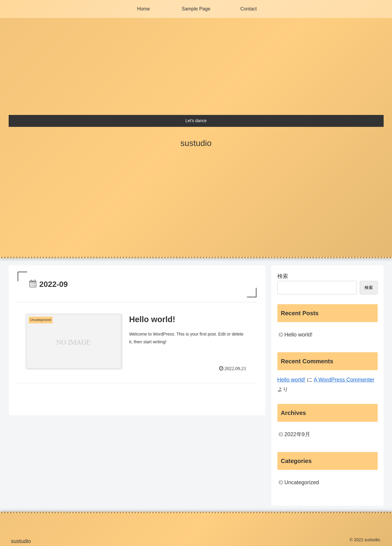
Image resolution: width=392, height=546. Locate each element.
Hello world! (299, 335)
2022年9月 (297, 434)
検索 (283, 276)
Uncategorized (302, 482)
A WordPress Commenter (344, 380)
